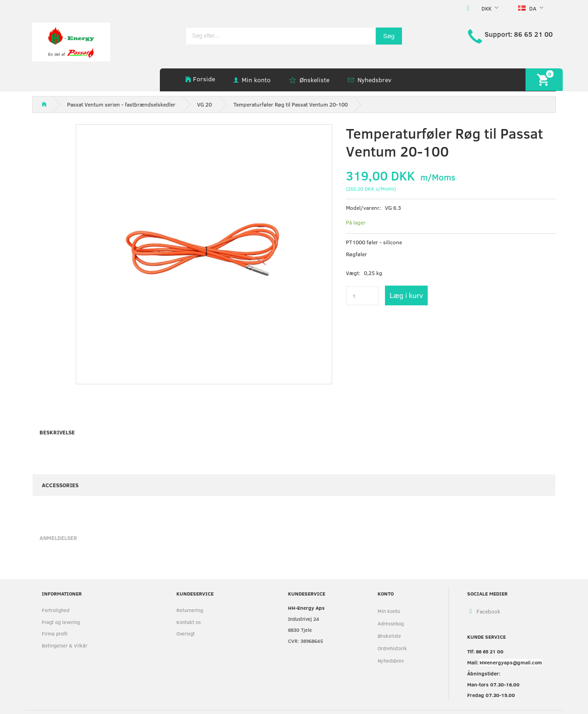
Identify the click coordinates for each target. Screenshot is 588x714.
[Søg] (389, 36)
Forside (204, 79)
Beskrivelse (57, 432)
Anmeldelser (58, 538)
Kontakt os (189, 622)
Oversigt (186, 633)
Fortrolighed (56, 610)
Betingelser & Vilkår (65, 645)
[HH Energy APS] (71, 41)
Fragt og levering (61, 622)
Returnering (190, 610)
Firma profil (55, 633)
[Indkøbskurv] (544, 80)
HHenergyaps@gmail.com (511, 662)
